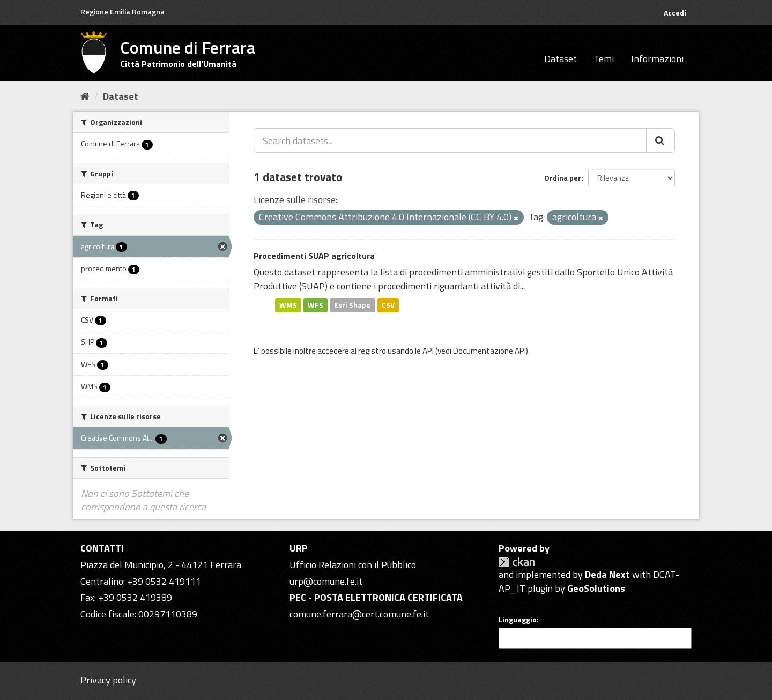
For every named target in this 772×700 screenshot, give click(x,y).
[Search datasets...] (450, 140)
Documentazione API (489, 351)
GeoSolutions (596, 588)
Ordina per (563, 178)
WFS (316, 305)
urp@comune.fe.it (326, 581)
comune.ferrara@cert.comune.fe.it (359, 614)
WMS (288, 305)
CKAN (517, 562)
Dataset (561, 59)
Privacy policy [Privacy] (108, 680)
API (428, 351)
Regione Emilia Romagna (123, 12)
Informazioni (657, 59)
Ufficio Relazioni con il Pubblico (353, 565)
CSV (388, 305)
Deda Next (607, 574)
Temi (604, 59)
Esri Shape (352, 305)
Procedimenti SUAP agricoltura (314, 256)
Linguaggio (518, 620)
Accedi (675, 13)
